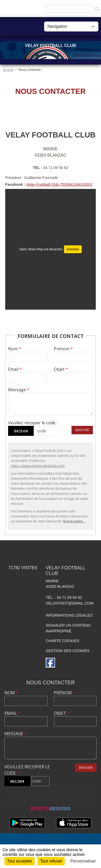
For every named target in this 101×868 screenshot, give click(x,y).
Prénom (63, 349)
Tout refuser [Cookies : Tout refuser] (51, 861)
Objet (61, 369)
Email (15, 369)
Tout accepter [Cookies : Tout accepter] (20, 861)
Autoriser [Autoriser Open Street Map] (73, 249)
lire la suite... (74, 521)
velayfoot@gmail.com (69, 603)
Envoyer (82, 430)
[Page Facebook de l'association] (50, 663)
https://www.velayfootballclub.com (38, 466)
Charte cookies (62, 641)
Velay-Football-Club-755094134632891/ (59, 184)
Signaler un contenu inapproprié (68, 628)
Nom (15, 349)
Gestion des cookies (68, 651)
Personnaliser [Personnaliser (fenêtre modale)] (83, 861)
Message (19, 390)
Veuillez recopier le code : (33, 423)
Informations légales (69, 615)
